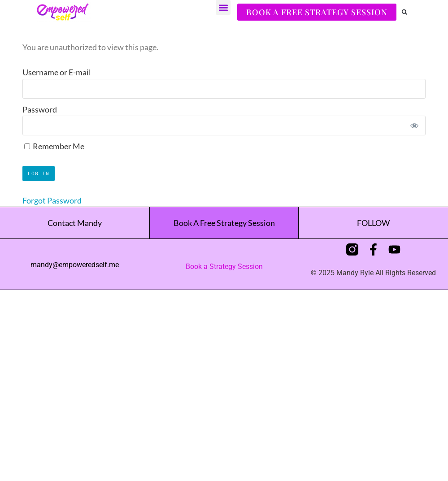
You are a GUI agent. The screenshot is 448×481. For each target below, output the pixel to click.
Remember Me (54, 146)
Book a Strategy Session (224, 266)
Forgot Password (52, 200)
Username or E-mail (57, 72)
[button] (223, 7)
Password (40, 109)
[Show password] (414, 126)
